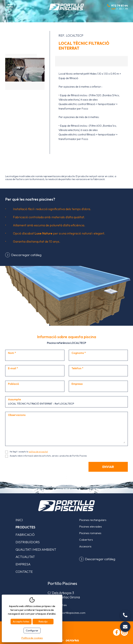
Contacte (24, 572)
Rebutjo (43, 621)
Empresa (23, 564)
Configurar (32, 630)
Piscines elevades (90, 526)
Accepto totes (21, 621)
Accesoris (85, 546)
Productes (25, 527)
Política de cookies (32, 638)
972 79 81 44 (119, 6)
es (121, 9)
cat (114, 9)
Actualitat (25, 557)
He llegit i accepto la (29, 452)
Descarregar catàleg (26, 255)
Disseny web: (67, 640)
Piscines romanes (90, 533)
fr (127, 9)
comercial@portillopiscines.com (66, 613)
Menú (10, 7)
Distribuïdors (28, 542)
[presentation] (32, 469)
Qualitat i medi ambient (36, 549)
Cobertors (86, 540)
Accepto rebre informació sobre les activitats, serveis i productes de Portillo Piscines (48, 456)
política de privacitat (38, 452)
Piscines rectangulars (93, 520)
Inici (19, 520)
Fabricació (25, 535)
